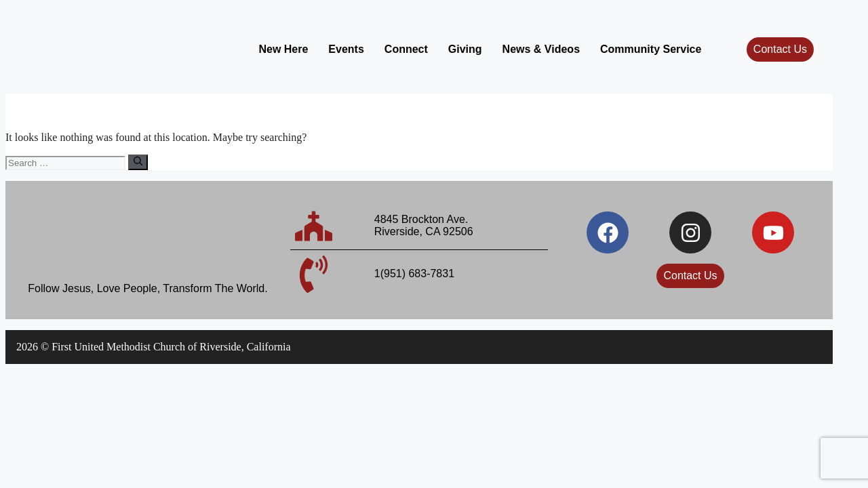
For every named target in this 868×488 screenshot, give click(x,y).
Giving (465, 49)
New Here (283, 49)
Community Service (651, 49)
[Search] (138, 162)
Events (346, 49)
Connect (406, 49)
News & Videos (541, 49)
